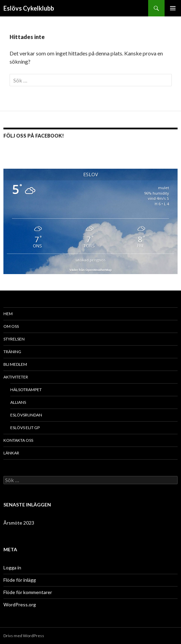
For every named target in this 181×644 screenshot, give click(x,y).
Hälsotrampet (26, 390)
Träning (12, 352)
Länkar (11, 453)
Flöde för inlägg (20, 580)
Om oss (11, 326)
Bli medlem (15, 364)
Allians (18, 402)
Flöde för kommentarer (28, 592)
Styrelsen (14, 339)
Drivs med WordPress (24, 636)
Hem (8, 314)
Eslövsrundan (26, 415)
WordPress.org (20, 604)
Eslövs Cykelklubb (29, 8)
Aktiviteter (16, 377)
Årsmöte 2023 (19, 523)
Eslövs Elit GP (25, 428)
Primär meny (173, 8)
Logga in (12, 568)
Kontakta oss (18, 440)
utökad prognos (90, 260)
